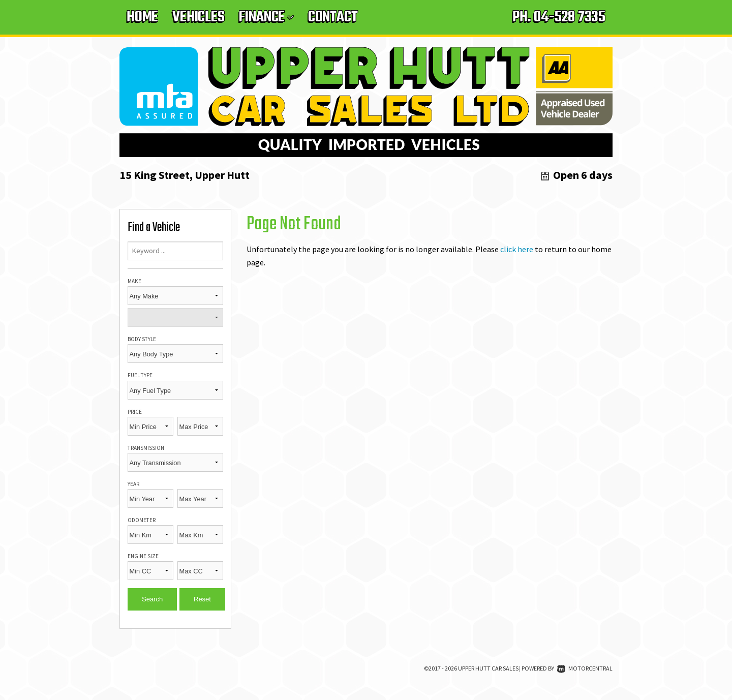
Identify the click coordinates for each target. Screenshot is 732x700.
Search (152, 599)
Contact (333, 17)
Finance (266, 17)
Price (135, 412)
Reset (202, 599)
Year (133, 484)
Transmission (146, 448)
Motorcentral (585, 668)
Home (142, 17)
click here (517, 249)
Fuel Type (140, 375)
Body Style (142, 339)
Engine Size (143, 556)
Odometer (142, 520)
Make (134, 281)
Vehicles (198, 17)
